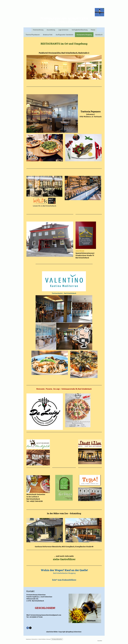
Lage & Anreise (63, 30)
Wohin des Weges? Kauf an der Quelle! (64, 570)
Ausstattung (51, 30)
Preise (93, 30)
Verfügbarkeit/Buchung (80, 30)
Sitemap (48, 639)
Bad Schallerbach (70, 293)
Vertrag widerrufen (57, 639)
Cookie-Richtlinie (42, 639)
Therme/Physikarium (33, 35)
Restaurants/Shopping (84, 35)
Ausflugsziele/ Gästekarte (65, 35)
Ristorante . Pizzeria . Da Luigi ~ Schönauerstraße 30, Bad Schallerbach (64, 389)
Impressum (28, 639)
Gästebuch (99, 35)
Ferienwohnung (38, 30)
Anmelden (100, 641)
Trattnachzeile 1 (57, 293)
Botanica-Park (48, 35)
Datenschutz (35, 639)
